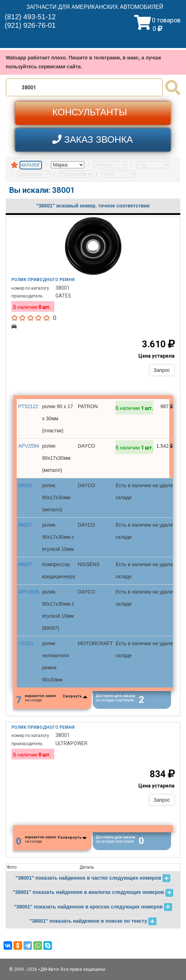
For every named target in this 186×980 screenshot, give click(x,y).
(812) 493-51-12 (30, 17)
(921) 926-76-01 (30, 25)
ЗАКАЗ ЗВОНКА (92, 139)
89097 (25, 525)
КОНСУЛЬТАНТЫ (90, 112)
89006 (25, 485)
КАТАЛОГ (31, 165)
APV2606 (29, 592)
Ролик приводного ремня (43, 280)
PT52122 (28, 406)
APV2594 (29, 446)
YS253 (26, 643)
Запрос (162, 370)
